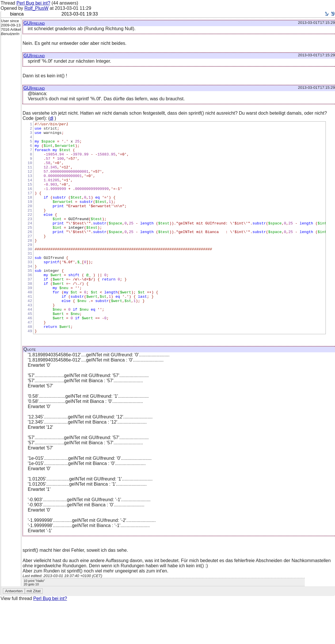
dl (52, 118)
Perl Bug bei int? (33, 3)
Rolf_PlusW (37, 8)
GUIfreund (34, 23)
